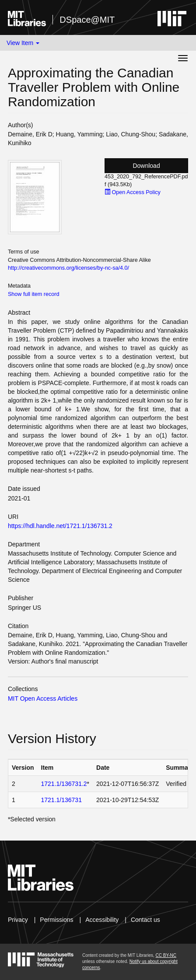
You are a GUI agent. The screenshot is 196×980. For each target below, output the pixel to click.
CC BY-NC (166, 955)
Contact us (145, 920)
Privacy (18, 920)
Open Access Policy (133, 192)
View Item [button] (23, 43)
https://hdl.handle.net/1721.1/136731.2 (60, 526)
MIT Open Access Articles (43, 699)
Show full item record (34, 294)
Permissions (56, 920)
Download (146, 166)
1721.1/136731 (61, 800)
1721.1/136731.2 (64, 784)
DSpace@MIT (87, 20)
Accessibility (102, 920)
